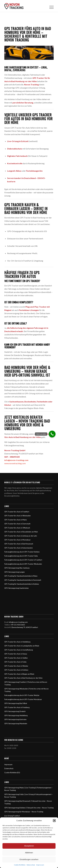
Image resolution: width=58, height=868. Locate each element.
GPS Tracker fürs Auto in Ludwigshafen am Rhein (22, 646)
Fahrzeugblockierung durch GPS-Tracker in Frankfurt (23, 560)
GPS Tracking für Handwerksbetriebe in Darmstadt (23, 580)
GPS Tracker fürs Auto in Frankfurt (17, 512)
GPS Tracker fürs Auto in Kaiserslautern (19, 548)
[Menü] (50, 6)
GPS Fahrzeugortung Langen (14, 572)
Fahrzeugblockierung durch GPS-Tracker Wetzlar (22, 695)
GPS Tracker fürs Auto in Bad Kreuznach (19, 544)
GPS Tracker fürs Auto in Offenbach (17, 528)
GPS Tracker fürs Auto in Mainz (16, 520)
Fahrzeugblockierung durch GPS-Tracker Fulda (21, 556)
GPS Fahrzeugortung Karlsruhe (15, 719)
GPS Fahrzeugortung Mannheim (16, 724)
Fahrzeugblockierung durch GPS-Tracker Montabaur (23, 699)
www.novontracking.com (15, 463)
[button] (54, 821)
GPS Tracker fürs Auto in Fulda (15, 662)
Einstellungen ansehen (29, 859)
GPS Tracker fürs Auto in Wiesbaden (17, 516)
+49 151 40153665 (18, 625)
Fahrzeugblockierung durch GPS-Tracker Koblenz (22, 552)
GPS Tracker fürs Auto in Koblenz (16, 670)
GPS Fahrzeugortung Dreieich (15, 711)
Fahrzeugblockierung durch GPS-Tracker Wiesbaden (23, 564)
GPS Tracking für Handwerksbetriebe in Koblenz (22, 584)
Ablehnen (29, 853)
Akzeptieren (29, 846)
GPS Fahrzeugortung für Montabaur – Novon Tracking (24, 812)
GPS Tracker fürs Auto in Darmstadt (17, 524)
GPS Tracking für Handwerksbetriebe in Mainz (21, 576)
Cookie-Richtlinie (20, 865)
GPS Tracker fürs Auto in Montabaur (17, 540)
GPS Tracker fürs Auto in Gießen (16, 658)
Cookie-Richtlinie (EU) (12, 773)
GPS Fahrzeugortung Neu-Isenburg (17, 568)
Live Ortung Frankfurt (12, 816)
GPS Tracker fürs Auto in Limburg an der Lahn (21, 536)
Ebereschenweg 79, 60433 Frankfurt (25, 627)
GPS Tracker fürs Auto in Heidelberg (17, 642)
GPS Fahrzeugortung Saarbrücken (16, 588)
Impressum (40, 865)
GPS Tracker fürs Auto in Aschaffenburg (19, 650)
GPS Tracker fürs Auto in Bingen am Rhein (19, 674)
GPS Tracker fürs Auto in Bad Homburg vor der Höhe (23, 678)
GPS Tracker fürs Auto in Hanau (16, 654)
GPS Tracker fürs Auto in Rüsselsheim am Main (21, 532)
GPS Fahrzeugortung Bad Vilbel (16, 703)
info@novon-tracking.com (16, 460)
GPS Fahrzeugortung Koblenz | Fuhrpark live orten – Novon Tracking (29, 808)
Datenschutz (31, 865)
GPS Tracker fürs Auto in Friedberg (17, 707)
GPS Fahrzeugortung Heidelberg (16, 715)
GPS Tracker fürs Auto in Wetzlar (16, 666)
